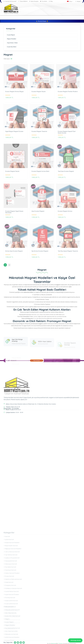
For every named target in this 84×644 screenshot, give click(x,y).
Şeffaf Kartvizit (41, 18)
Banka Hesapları (34, 1)
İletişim (78, 1)
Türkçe (70, 1)
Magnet (65, 18)
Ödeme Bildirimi (23, 1)
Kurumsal (37, 361)
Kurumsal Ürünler (54, 18)
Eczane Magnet (11, 35)
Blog (51, 1)
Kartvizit (30, 18)
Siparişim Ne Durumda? (10, 1)
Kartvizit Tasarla (20, 18)
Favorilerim (44, 1)
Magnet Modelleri (12, 39)
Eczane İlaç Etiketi (12, 47)
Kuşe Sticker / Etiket (12, 43)
